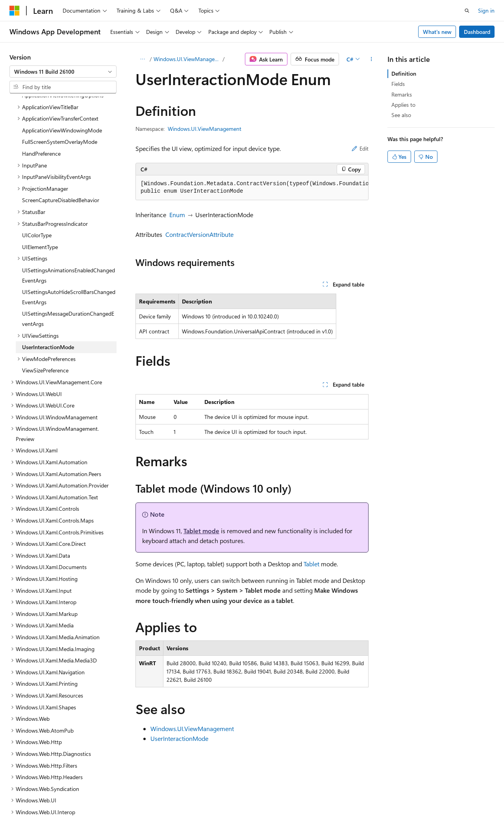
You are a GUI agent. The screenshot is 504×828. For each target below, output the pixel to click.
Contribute (141, 804)
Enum (177, 215)
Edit (360, 148)
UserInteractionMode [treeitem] (48, 278)
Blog (107, 804)
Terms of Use (211, 804)
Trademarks (250, 804)
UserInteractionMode (179, 738)
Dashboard (477, 32)
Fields (398, 84)
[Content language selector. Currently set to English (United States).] (45, 785)
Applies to (403, 105)
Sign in (486, 10)
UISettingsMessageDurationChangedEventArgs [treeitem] (68, 250)
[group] (252, 188)
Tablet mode (201, 531)
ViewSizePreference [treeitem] (45, 302)
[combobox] (63, 72)
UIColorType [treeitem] (37, 167)
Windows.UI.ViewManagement (187, 59)
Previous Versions (71, 804)
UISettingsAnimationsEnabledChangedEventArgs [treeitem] (69, 207)
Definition (404, 73)
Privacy (172, 804)
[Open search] (467, 11)
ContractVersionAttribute (199, 234)
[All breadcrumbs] (142, 59)
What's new (437, 32)
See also (401, 115)
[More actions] (372, 59)
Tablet (311, 564)
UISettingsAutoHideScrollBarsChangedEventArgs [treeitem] (69, 228)
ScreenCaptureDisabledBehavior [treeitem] (61, 131)
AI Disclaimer (25, 804)
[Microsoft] (15, 11)
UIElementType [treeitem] (40, 178)
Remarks (402, 94)
